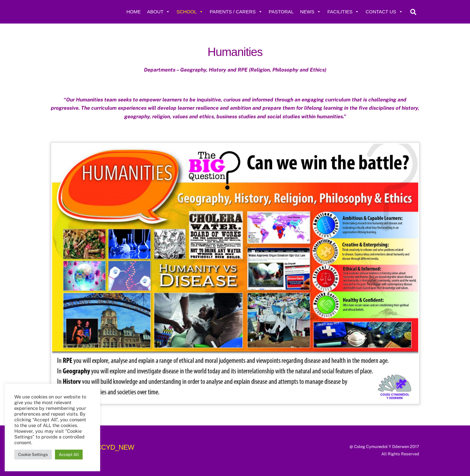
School (190, 12)
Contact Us (384, 12)
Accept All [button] (69, 455)
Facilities (343, 12)
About (159, 12)
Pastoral (281, 12)
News (310, 12)
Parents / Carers (236, 12)
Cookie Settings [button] (33, 455)
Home (134, 12)
